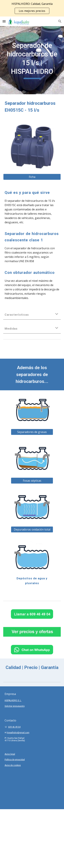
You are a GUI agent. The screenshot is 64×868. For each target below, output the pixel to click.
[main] (32, 60)
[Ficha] (32, 177)
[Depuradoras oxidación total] (32, 529)
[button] (4, 21)
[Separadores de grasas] (32, 432)
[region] (32, 8)
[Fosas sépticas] (32, 481)
